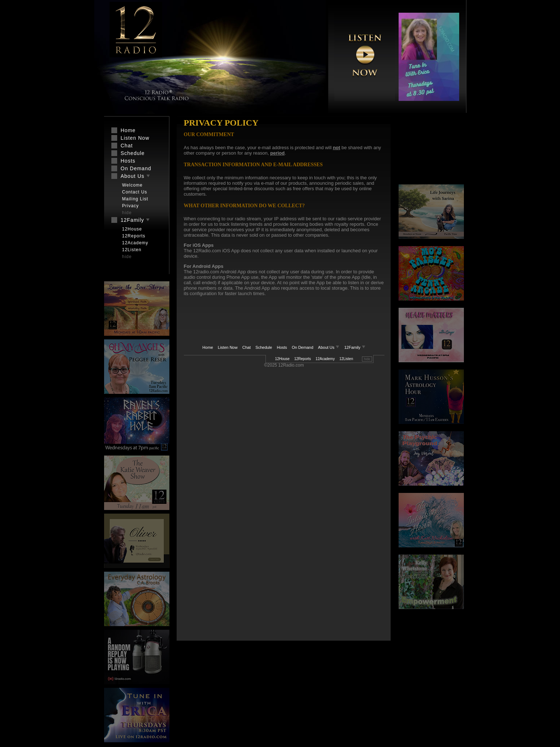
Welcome (133, 185)
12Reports (302, 359)
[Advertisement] (275, 317)
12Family (355, 347)
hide (367, 359)
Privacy (131, 206)
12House (282, 359)
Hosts (282, 347)
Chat (246, 347)
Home (208, 347)
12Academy (325, 359)
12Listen (346, 359)
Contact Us (135, 192)
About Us (329, 347)
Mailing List (135, 199)
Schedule (264, 347)
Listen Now (228, 347)
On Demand (302, 347)
